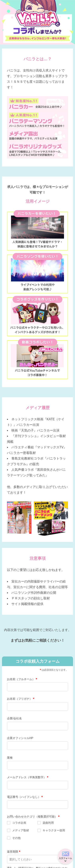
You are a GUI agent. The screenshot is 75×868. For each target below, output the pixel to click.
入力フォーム (65, 858)
